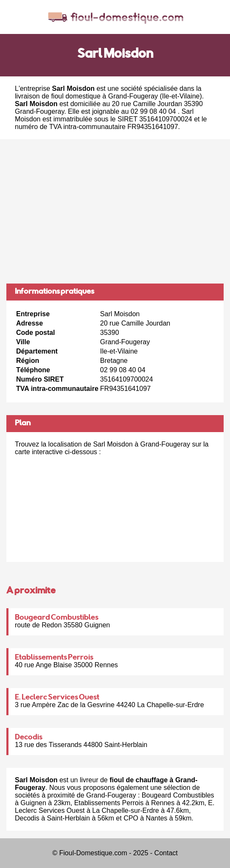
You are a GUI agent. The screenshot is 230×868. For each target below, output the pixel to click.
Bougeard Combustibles (57, 618)
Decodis (29, 738)
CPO (131, 818)
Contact (166, 853)
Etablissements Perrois (54, 658)
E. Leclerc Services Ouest (57, 698)
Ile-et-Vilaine (181, 96)
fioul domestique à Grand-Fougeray (104, 96)
